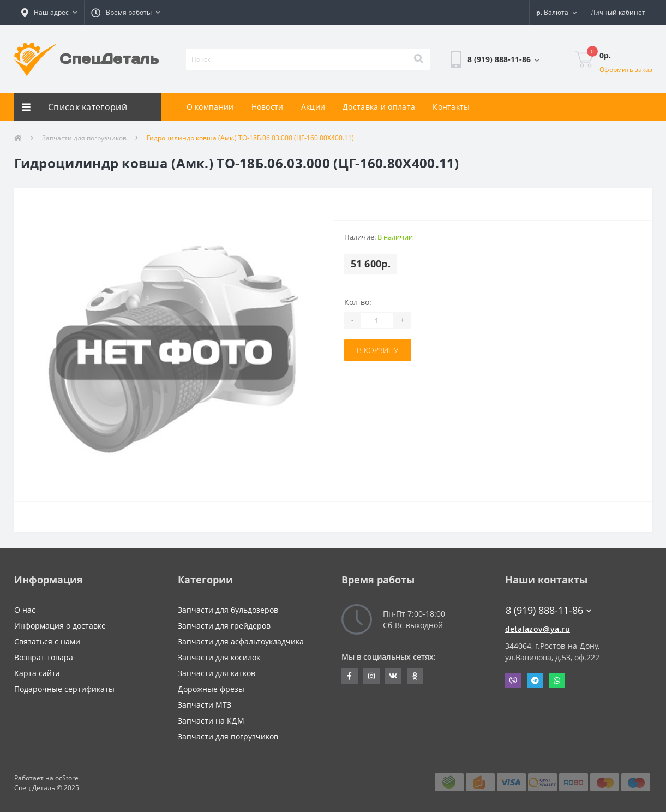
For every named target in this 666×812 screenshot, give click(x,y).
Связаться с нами (47, 641)
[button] (49, 13)
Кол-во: (358, 302)
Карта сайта (37, 673)
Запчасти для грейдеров (224, 626)
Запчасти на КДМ (211, 721)
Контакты (451, 107)
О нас (25, 610)
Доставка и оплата (379, 107)
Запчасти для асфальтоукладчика (241, 641)
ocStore (67, 778)
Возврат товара (44, 657)
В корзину (377, 350)
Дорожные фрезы (211, 689)
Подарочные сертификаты (64, 689)
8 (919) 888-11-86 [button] (548, 610)
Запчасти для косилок (219, 657)
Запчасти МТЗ (205, 705)
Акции (313, 107)
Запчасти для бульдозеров (228, 610)
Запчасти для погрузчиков (84, 138)
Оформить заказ (626, 70)
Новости (268, 107)
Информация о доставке (60, 626)
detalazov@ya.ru (538, 629)
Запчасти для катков (217, 673)
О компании (210, 107)
